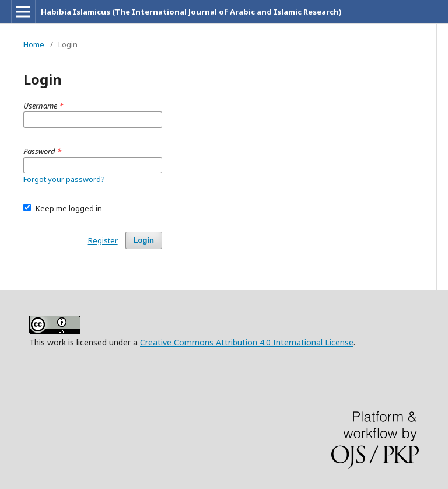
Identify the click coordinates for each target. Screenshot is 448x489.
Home (34, 44)
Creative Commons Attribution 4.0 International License (247, 342)
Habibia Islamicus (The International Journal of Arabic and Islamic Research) (191, 12)
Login (144, 240)
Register (103, 240)
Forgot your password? (64, 179)
